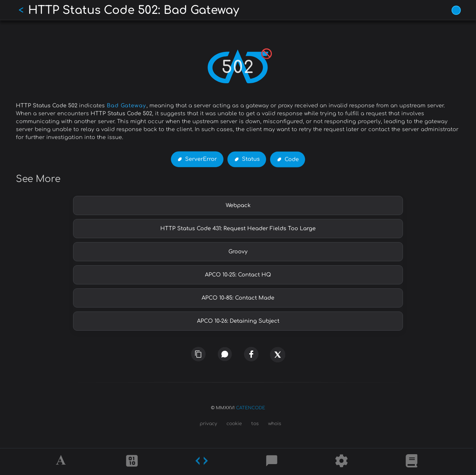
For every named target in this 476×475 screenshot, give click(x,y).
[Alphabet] (62, 462)
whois (275, 424)
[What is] (412, 462)
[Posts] (272, 462)
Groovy (238, 252)
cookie (234, 424)
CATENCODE (251, 408)
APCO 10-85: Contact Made (238, 298)
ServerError (201, 159)
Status (251, 160)
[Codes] (202, 462)
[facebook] (251, 354)
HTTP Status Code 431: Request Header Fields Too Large (238, 229)
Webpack (238, 205)
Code (292, 160)
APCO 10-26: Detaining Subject (238, 321)
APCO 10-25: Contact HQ (238, 275)
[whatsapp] (225, 354)
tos (255, 424)
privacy (208, 424)
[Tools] (341, 462)
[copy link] (198, 354)
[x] (278, 358)
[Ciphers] (132, 462)
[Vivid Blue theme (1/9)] (456, 10)
